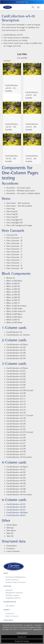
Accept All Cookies (22, 641)
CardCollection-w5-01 (16, 504)
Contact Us (10, 613)
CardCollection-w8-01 (16, 515)
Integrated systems (13, 598)
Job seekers (10, 606)
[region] (22, 633)
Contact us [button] (22, 2)
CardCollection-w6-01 (16, 510)
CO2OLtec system (12, 595)
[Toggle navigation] (33, 7)
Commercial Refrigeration (16, 577)
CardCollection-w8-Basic (17, 512)
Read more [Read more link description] (12, 80)
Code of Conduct (12, 580)
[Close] (34, 625)
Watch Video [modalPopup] (32, 87)
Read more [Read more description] (32, 119)
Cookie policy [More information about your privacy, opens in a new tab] (37, 629)
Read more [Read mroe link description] (12, 151)
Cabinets (9, 590)
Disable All (22, 637)
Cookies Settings (22, 633)
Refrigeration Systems (14, 593)
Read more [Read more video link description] (32, 80)
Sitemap (10, 528)
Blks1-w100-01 (13, 283)
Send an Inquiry (12, 616)
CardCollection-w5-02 (16, 507)
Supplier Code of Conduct (16, 582)
